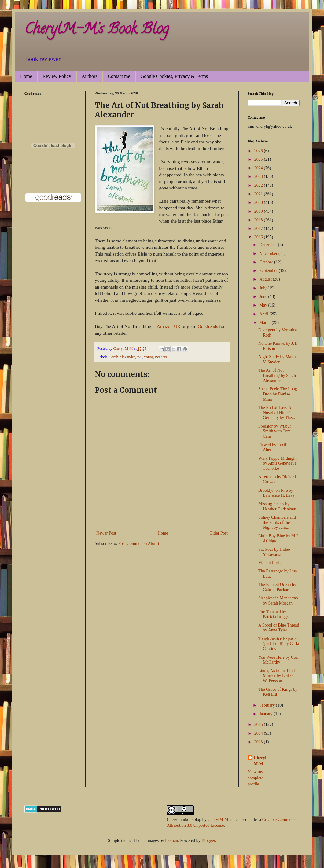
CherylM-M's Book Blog (97, 30)
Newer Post (106, 533)
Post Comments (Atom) (139, 544)
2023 (259, 177)
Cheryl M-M (260, 761)
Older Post (219, 533)
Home (26, 76)
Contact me (119, 76)
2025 (259, 159)
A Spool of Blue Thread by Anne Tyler (279, 628)
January (266, 714)
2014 (259, 733)
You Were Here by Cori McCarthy (278, 660)
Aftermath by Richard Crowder (277, 480)
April (264, 314)
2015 (259, 725)
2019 (259, 211)
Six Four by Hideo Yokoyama (274, 552)
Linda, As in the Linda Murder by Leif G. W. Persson (278, 676)
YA (139, 357)
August (266, 279)
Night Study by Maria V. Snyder (277, 359)
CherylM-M (218, 820)
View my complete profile (255, 778)
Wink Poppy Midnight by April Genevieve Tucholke (277, 463)
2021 (259, 194)
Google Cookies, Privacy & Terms (174, 76)
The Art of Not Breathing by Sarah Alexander (277, 375)
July (263, 288)
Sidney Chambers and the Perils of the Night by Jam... (277, 522)
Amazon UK (169, 326)
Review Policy (57, 76)
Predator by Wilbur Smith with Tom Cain (275, 431)
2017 (259, 228)
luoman (171, 841)
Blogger (208, 841)
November (269, 254)
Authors (90, 76)
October (267, 262)
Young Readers (155, 357)
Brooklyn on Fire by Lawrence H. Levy (277, 493)
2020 (259, 202)
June (264, 297)
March (265, 323)
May (264, 305)
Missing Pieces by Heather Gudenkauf (277, 506)
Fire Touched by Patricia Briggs (273, 614)
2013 (259, 742)
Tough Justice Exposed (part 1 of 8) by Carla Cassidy (279, 644)
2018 (259, 220)
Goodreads (208, 326)
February (267, 705)
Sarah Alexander (122, 357)
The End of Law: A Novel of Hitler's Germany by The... (277, 413)
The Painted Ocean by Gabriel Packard (277, 587)
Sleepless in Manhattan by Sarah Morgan (278, 601)
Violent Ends (269, 563)
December (269, 245)
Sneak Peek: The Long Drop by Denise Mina (278, 394)
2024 (259, 168)
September (269, 271)
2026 (259, 151)
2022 (259, 185)
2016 (259, 237)
